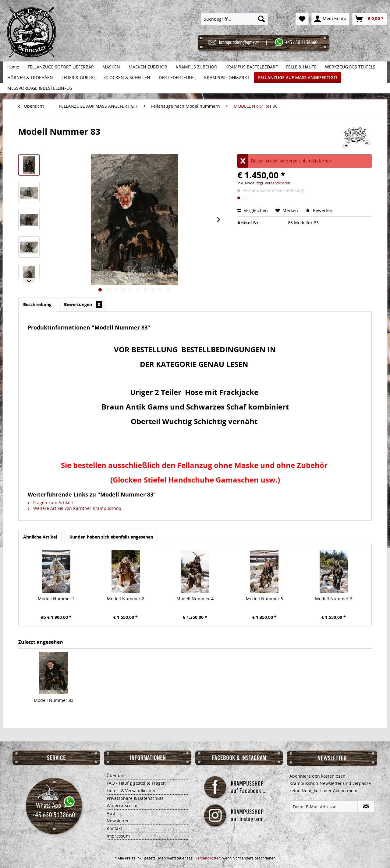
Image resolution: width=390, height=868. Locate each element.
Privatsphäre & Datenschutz (135, 798)
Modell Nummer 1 (56, 599)
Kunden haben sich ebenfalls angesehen (111, 537)
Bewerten (319, 210)
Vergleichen (253, 210)
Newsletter (118, 821)
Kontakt (114, 828)
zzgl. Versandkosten (273, 183)
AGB (111, 813)
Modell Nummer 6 (334, 599)
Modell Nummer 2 (126, 599)
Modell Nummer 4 (195, 599)
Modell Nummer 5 (264, 599)
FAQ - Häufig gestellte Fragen (136, 783)
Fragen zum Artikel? (51, 502)
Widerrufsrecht (122, 805)
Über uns (116, 775)
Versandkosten (208, 858)
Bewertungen (83, 304)
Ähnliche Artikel (40, 537)
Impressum (118, 836)
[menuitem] (234, 19)
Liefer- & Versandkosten (131, 791)
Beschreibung (37, 304)
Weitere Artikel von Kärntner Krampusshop (74, 508)
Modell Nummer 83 (54, 700)
